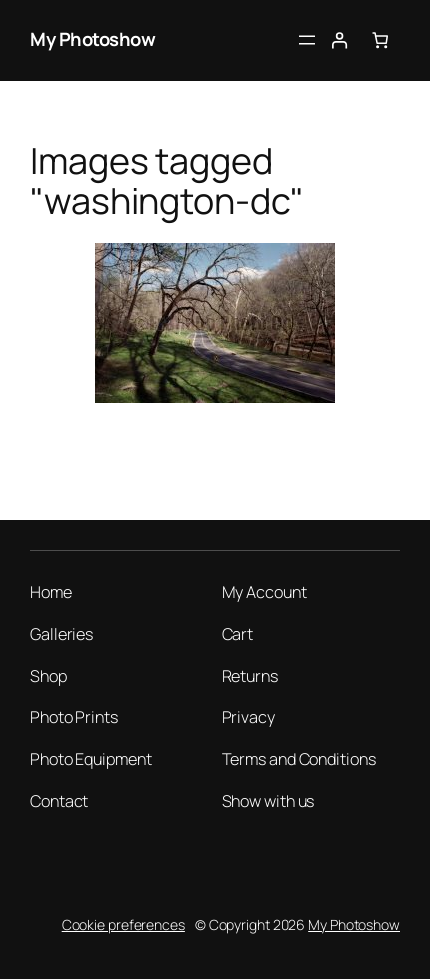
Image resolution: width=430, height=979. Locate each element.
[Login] (339, 40)
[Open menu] (307, 40)
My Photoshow (92, 39)
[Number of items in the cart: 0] (380, 40)
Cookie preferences (123, 924)
